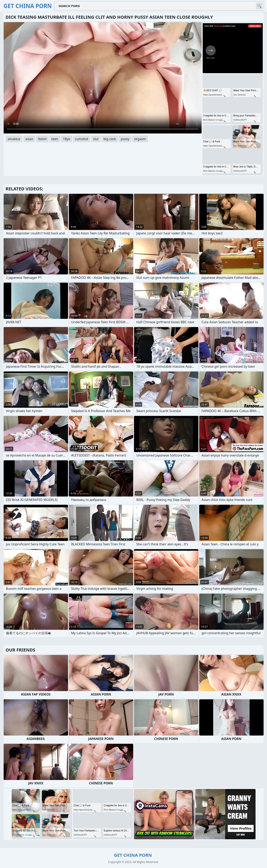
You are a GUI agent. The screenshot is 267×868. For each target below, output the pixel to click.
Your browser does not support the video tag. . (103, 78)
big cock (110, 139)
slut (96, 139)
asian (29, 139)
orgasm (140, 139)
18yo (67, 139)
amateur (14, 139)
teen (55, 139)
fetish (42, 139)
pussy (125, 139)
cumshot (82, 139)
